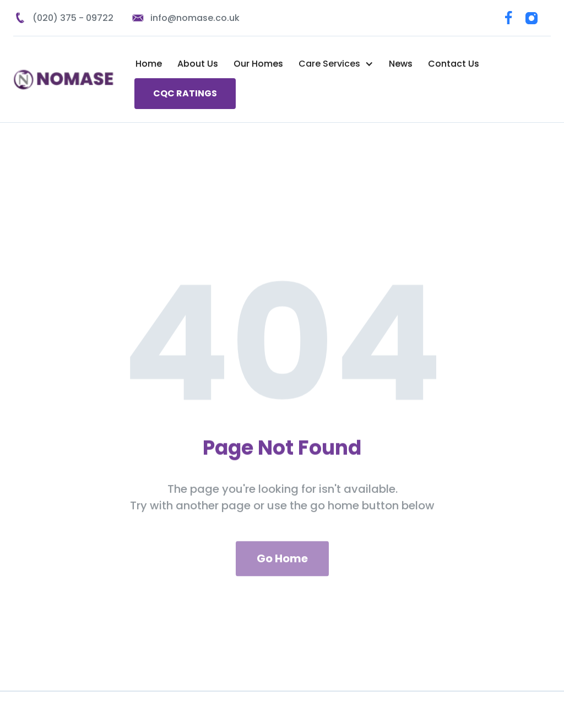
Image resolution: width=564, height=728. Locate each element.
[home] (66, 79)
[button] (336, 64)
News (401, 64)
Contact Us (454, 64)
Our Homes (258, 64)
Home (149, 64)
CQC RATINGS (185, 93)
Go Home (282, 568)
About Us (198, 64)
